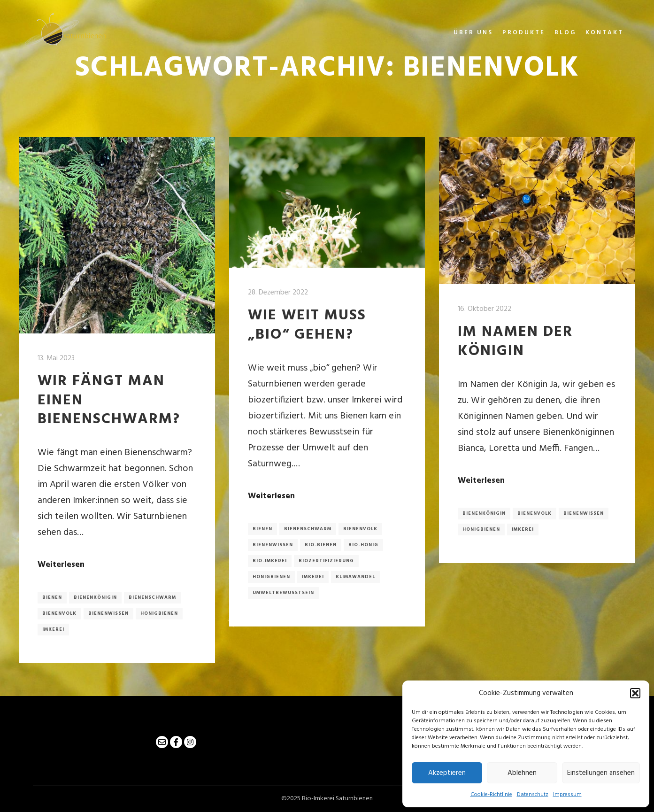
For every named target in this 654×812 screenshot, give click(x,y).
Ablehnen (522, 773)
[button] (635, 693)
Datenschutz (533, 795)
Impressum (567, 795)
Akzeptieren (447, 773)
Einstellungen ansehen (601, 773)
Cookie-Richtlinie (491, 795)
